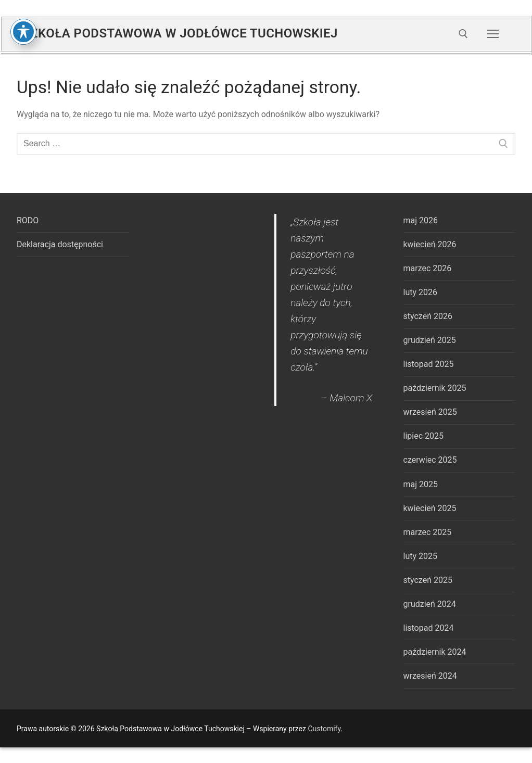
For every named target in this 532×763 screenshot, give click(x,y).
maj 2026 (421, 220)
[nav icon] (493, 34)
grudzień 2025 (430, 340)
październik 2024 (435, 652)
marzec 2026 (428, 268)
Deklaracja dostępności (60, 244)
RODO (28, 220)
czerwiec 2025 (430, 460)
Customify (324, 729)
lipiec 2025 (423, 436)
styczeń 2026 (428, 316)
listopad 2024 (429, 628)
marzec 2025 (428, 532)
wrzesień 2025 (430, 412)
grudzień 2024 (430, 604)
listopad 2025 (429, 364)
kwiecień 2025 (430, 508)
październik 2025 (435, 388)
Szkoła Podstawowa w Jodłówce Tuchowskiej (180, 33)
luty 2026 (420, 292)
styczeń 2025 (428, 580)
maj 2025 (421, 484)
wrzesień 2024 (430, 676)
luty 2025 (420, 556)
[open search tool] (463, 34)
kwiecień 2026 (430, 244)
